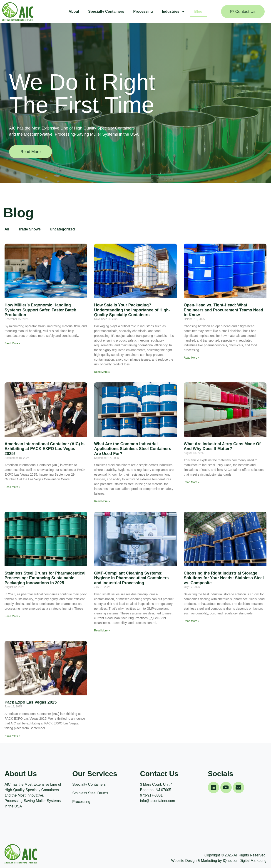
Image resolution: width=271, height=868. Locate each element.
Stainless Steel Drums (90, 793)
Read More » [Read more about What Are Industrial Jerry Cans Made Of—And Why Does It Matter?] (192, 482)
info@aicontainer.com (158, 801)
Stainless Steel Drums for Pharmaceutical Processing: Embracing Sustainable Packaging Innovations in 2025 (45, 578)
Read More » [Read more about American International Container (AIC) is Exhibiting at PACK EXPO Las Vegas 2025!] (12, 487)
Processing (143, 11)
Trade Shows (29, 229)
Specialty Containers (106, 11)
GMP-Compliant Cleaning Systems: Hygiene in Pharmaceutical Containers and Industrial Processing (131, 578)
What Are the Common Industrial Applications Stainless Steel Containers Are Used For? (133, 449)
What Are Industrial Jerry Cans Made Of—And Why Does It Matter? (224, 446)
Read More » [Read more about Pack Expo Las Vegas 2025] (12, 736)
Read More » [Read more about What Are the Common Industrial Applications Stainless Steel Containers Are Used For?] (102, 501)
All (7, 229)
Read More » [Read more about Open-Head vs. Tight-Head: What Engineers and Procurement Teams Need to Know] (192, 358)
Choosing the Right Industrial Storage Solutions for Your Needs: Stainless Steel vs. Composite (224, 578)
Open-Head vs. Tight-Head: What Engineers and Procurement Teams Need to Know (224, 310)
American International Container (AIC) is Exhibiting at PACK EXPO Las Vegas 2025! (45, 449)
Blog (198, 11)
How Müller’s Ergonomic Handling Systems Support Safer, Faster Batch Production (40, 310)
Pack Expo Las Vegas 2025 (31, 702)
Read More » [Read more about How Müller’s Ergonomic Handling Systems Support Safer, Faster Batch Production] (12, 343)
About (74, 11)
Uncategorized (62, 229)
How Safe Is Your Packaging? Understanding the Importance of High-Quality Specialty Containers (132, 310)
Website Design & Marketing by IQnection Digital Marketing (219, 861)
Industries (174, 12)
